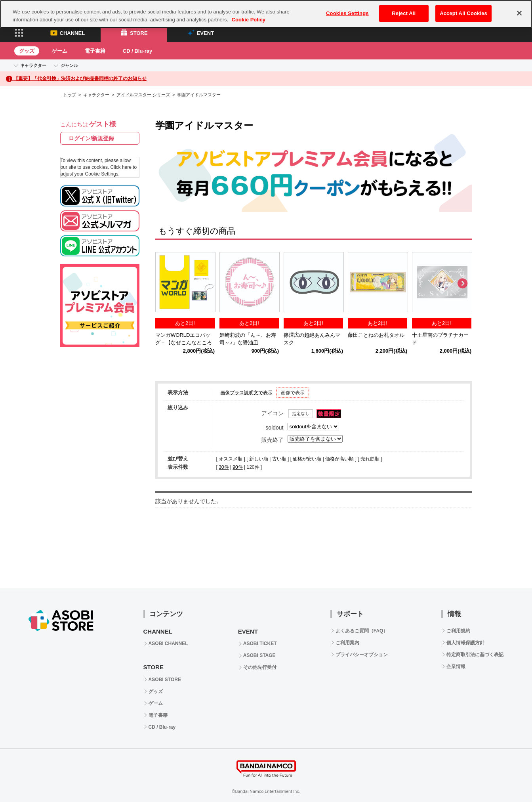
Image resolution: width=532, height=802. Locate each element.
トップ (70, 95)
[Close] (519, 13)
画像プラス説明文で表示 (246, 393)
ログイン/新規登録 (92, 138)
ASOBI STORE (165, 680)
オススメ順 (231, 459)
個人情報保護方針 (465, 643)
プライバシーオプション (362, 655)
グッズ (27, 51)
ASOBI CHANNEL (168, 644)
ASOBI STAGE (259, 655)
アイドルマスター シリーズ (143, 95)
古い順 (279, 459)
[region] (266, 14)
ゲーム (60, 51)
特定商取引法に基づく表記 (475, 655)
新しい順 (259, 459)
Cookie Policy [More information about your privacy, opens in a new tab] (249, 20)
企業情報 (456, 666)
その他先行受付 (260, 667)
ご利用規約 (458, 631)
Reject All (404, 13)
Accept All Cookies (463, 13)
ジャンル (69, 65)
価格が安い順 (307, 459)
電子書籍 (95, 51)
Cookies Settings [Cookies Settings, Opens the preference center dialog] (347, 13)
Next (462, 284)
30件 (224, 467)
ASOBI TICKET (260, 644)
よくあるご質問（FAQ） (362, 631)
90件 (237, 467)
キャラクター (33, 65)
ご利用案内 (347, 643)
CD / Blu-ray (137, 51)
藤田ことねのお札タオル (376, 335)
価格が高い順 (339, 459)
